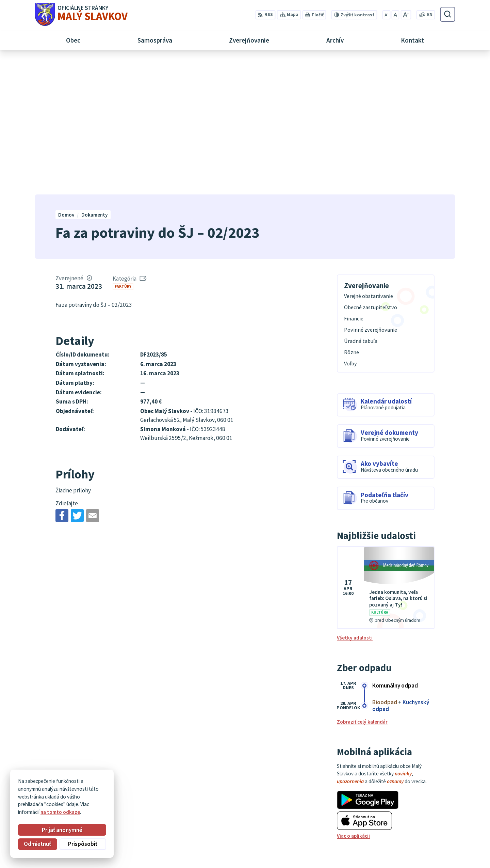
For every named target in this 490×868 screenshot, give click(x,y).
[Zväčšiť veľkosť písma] (406, 15)
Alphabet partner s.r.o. (119, 786)
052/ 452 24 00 (421, 828)
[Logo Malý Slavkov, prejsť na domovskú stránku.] (81, 14)
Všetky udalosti (355, 503)
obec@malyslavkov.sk (430, 835)
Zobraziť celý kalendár (362, 587)
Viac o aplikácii (353, 701)
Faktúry (123, 152)
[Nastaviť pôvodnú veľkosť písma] (395, 15)
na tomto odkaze (60, 812)
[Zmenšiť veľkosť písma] (386, 15)
